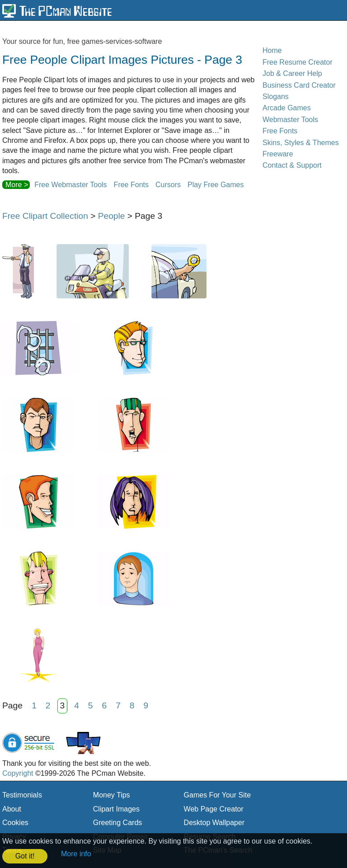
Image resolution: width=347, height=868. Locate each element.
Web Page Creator (214, 809)
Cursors (168, 185)
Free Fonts (131, 185)
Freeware (278, 154)
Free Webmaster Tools (70, 185)
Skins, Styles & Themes (301, 143)
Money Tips (112, 795)
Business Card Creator (299, 85)
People (112, 216)
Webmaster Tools (290, 120)
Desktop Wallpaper (214, 823)
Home (272, 50)
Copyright (18, 773)
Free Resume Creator (298, 62)
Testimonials (22, 795)
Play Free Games (216, 185)
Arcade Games (287, 108)
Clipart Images (116, 809)
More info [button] (76, 854)
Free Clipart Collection (45, 216)
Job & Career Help (292, 73)
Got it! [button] (25, 856)
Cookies (15, 823)
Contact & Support (292, 165)
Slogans (276, 97)
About (12, 809)
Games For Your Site (218, 795)
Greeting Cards (118, 823)
